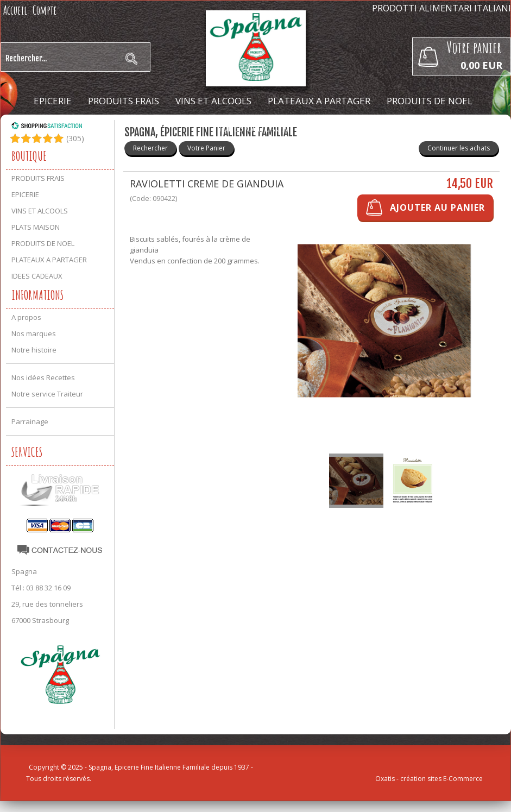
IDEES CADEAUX (253, 128)
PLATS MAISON (36, 227)
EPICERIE (53, 101)
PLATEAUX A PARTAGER (319, 101)
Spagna (24, 571)
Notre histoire (34, 350)
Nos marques (34, 333)
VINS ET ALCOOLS (213, 101)
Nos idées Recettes (43, 377)
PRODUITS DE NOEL (430, 101)
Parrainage (30, 421)
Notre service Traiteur (47, 394)
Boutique (29, 156)
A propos (26, 317)
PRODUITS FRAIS (124, 101)
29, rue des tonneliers (47, 604)
